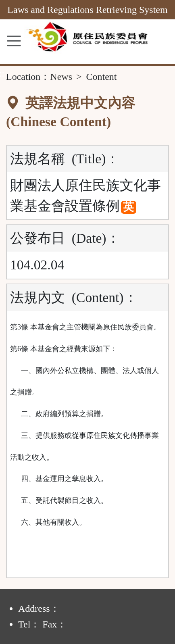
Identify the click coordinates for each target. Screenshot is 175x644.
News (61, 77)
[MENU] (14, 41)
